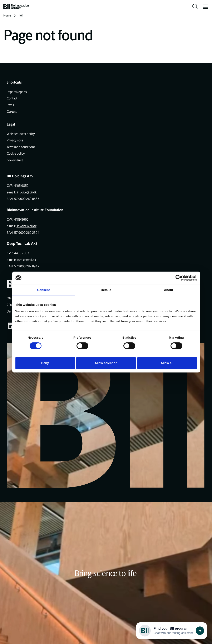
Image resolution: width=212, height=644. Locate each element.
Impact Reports (17, 92)
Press (10, 105)
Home (7, 16)
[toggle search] (195, 7)
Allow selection (106, 363)
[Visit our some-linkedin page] (11, 326)
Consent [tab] (43, 290)
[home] (16, 7)
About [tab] (169, 290)
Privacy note (15, 140)
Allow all (167, 363)
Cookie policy (16, 153)
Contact (12, 98)
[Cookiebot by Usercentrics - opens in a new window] (179, 278)
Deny (45, 363)
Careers (12, 111)
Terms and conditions (21, 147)
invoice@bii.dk (26, 192)
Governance (15, 160)
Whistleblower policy (21, 134)
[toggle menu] (204, 7)
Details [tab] (106, 290)
